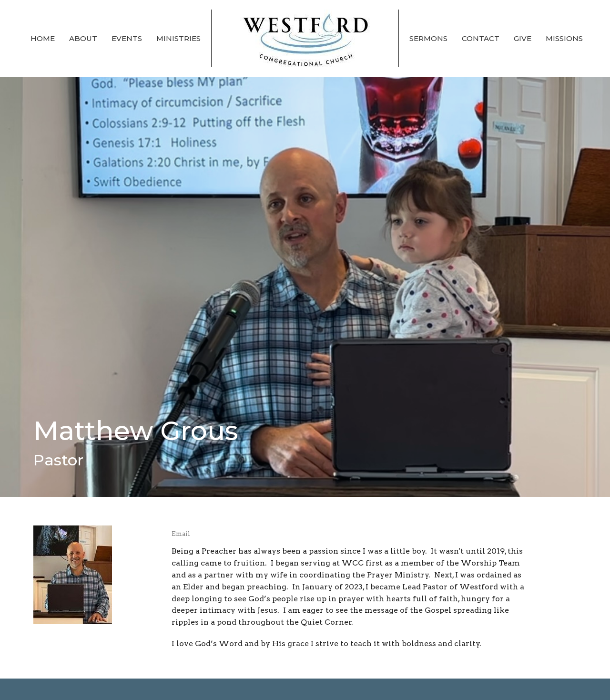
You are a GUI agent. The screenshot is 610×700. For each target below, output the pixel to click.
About (83, 38)
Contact (481, 38)
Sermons (428, 38)
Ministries (178, 38)
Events (127, 38)
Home (43, 38)
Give (523, 38)
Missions (564, 38)
